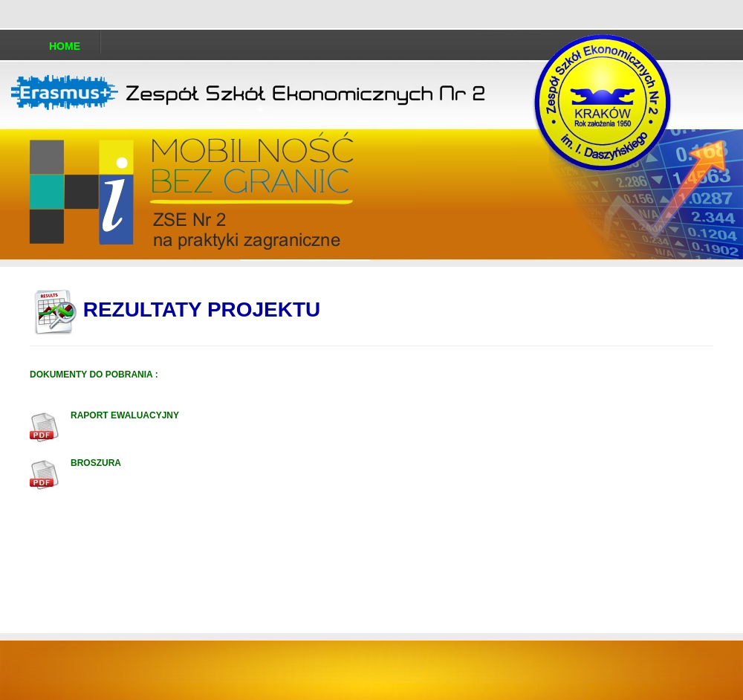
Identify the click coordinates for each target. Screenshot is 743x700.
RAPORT (90, 415)
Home (65, 46)
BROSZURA (96, 463)
